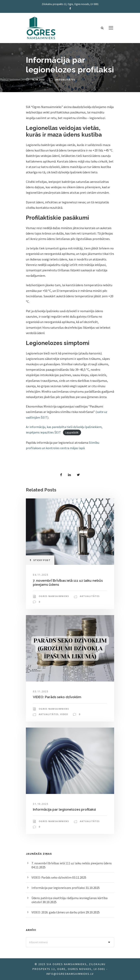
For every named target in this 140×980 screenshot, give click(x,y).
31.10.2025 (41, 804)
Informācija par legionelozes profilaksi (64, 809)
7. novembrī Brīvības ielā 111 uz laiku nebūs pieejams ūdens (72, 863)
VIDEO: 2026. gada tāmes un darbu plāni (58, 912)
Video (64, 714)
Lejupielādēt (72, 432)
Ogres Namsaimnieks (54, 596)
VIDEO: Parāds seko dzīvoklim (57, 697)
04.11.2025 (41, 575)
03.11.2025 (41, 691)
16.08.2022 (38, 80)
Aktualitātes (65, 80)
